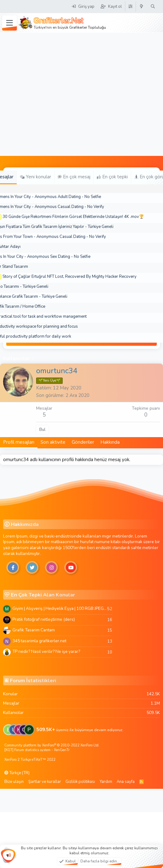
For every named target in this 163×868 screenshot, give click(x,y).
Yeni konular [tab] (36, 177)
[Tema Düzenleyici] (130, 7)
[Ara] (153, 7)
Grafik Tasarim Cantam (34, 630)
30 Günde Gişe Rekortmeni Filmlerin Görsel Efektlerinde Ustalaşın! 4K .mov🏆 (73, 217)
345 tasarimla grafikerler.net (39, 641)
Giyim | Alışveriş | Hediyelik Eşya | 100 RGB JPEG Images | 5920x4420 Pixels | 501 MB (60, 608)
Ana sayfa (126, 782)
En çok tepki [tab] (112, 177)
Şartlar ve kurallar (45, 782)
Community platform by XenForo (52, 745)
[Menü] (10, 23)
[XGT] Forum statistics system (37, 750)
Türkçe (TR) (17, 773)
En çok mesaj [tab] (74, 177)
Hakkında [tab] (110, 442)
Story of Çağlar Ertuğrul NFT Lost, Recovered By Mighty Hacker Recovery (70, 277)
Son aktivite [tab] (53, 442)
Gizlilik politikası (80, 782)
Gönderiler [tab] (83, 442)
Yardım (106, 782)
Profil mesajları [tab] (19, 442)
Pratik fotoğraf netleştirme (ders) (44, 619)
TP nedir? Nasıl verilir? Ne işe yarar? (46, 651)
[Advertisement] (58, 94)
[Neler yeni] (142, 7)
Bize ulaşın (14, 782)
